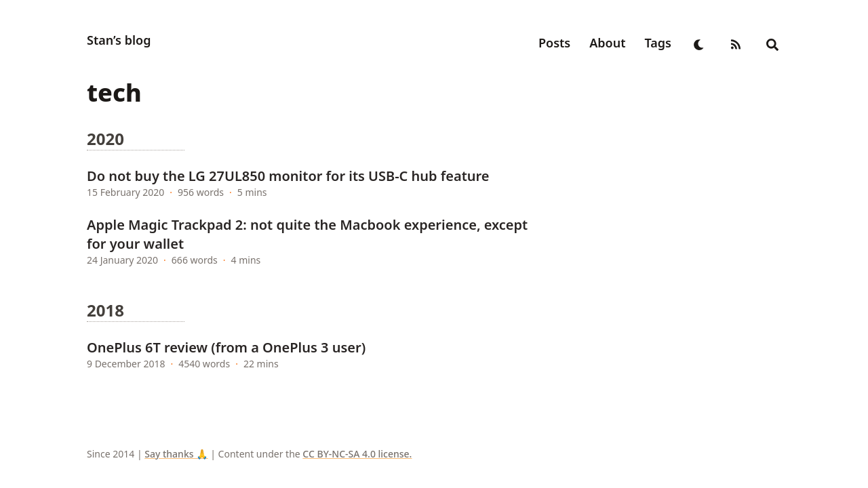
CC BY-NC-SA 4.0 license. (357, 454)
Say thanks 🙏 (176, 454)
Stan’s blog (119, 40)
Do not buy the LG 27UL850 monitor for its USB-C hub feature (288, 176)
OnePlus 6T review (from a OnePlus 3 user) (226, 347)
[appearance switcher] (699, 43)
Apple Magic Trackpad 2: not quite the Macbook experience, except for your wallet (307, 234)
